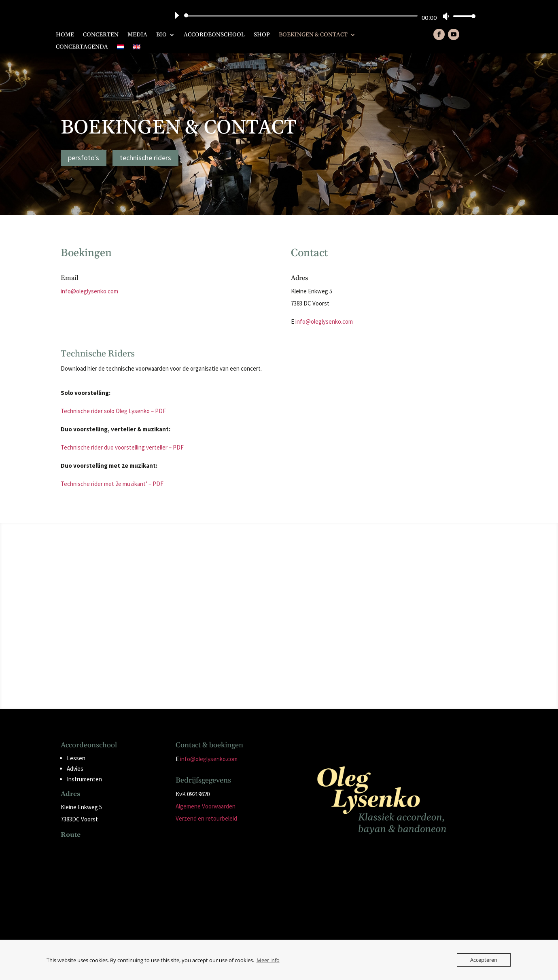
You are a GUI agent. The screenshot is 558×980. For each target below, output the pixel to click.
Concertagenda (82, 47)
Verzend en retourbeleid (206, 818)
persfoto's (84, 158)
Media (137, 35)
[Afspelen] (176, 15)
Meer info (268, 960)
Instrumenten (84, 779)
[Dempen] (446, 16)
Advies (75, 769)
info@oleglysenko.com (89, 291)
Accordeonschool (214, 35)
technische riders (145, 158)
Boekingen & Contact (313, 35)
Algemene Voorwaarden (206, 806)
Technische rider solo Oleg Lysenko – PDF (113, 411)
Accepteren (484, 960)
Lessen (76, 758)
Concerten (101, 35)
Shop (262, 35)
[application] (322, 16)
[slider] (302, 16)
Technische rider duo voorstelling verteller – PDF (122, 447)
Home (65, 35)
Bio (161, 35)
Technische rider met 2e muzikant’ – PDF (112, 484)
